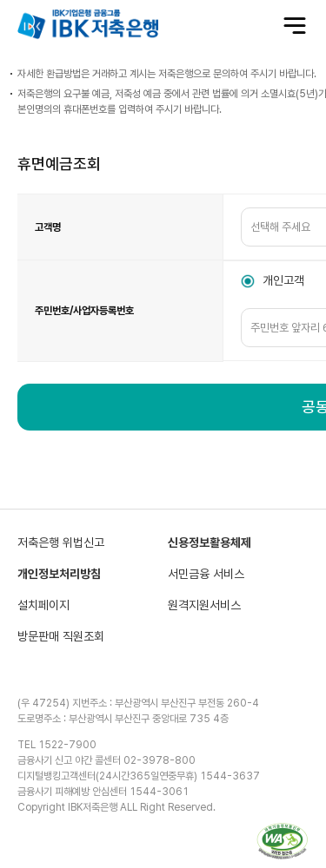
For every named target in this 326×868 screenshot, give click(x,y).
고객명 (48, 227)
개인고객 (283, 280)
